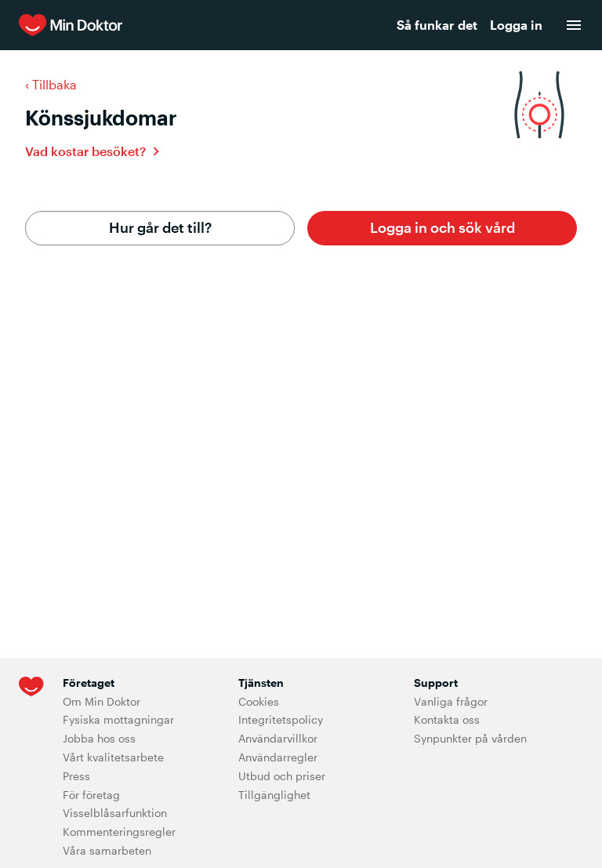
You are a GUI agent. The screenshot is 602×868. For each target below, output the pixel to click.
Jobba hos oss (99, 738)
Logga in (516, 25)
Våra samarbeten (107, 850)
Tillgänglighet (274, 795)
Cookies (259, 701)
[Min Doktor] (165, 25)
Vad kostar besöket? (85, 151)
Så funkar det (437, 25)
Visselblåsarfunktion (115, 813)
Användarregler (278, 757)
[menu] (574, 25)
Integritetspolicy (281, 719)
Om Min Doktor (102, 701)
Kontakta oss (447, 719)
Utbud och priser (282, 776)
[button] (442, 228)
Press (76, 776)
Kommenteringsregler (119, 832)
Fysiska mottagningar (118, 719)
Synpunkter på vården (470, 738)
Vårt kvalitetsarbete (113, 757)
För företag (91, 795)
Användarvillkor (278, 738)
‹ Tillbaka (51, 84)
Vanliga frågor (451, 701)
